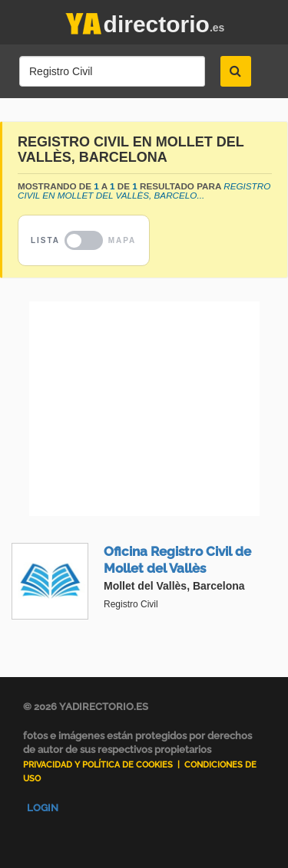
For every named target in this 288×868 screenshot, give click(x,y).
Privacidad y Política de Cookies (98, 765)
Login (43, 808)
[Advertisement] (144, 409)
